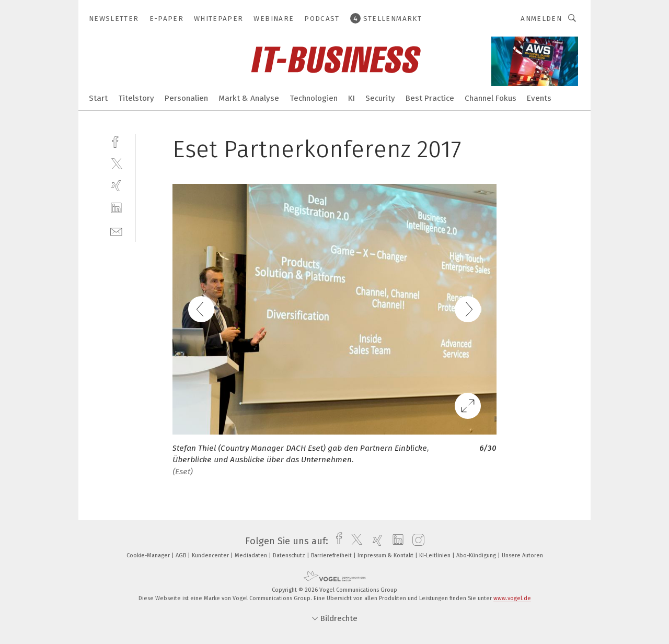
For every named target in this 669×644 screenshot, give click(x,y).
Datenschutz (290, 555)
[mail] (116, 231)
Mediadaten (252, 555)
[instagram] (416, 541)
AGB (182, 555)
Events (539, 98)
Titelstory (136, 98)
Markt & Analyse (249, 98)
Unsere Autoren (522, 555)
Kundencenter (211, 555)
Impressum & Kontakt (386, 555)
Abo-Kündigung (477, 555)
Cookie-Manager (149, 555)
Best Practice (430, 98)
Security (380, 98)
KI (351, 98)
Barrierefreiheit (332, 555)
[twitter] (116, 163)
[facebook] (116, 141)
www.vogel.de (512, 598)
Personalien (186, 98)
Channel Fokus (491, 98)
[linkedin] (116, 208)
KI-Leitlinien (436, 555)
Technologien (314, 98)
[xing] (116, 186)
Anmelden (541, 19)
